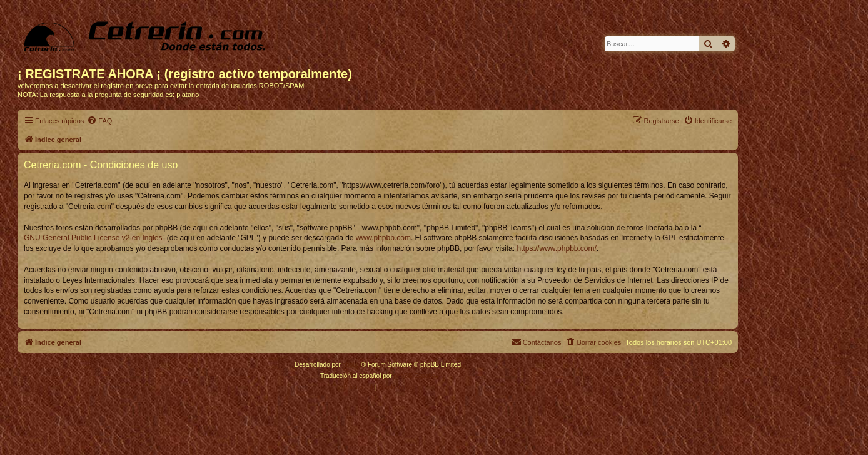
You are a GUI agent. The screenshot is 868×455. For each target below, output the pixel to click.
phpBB (352, 365)
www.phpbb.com (383, 238)
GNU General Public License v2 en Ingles (93, 238)
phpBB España (414, 376)
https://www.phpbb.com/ (556, 248)
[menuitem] (99, 121)
